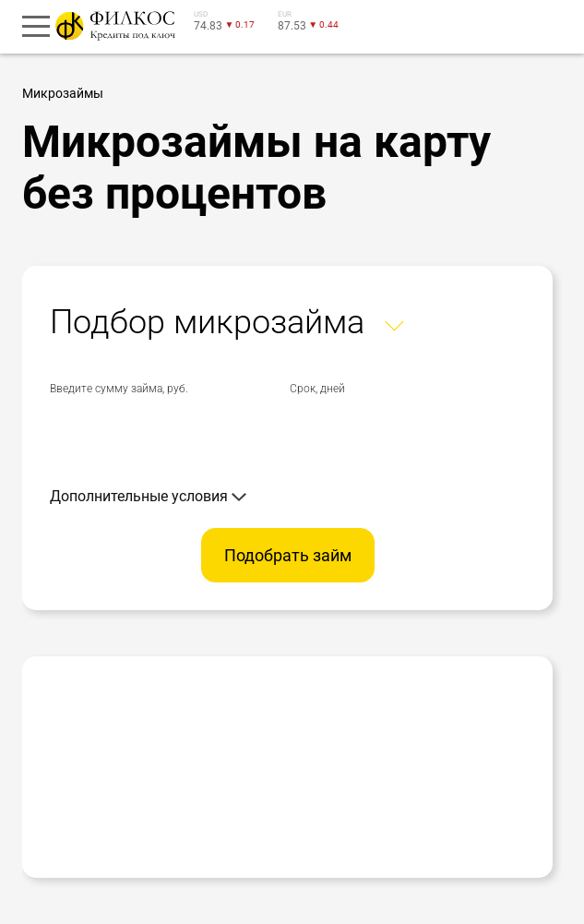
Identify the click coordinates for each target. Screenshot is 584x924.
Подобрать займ (288, 555)
